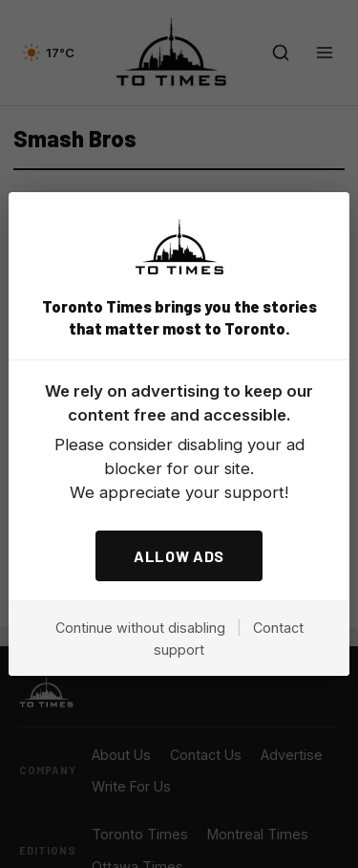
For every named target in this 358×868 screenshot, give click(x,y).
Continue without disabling (140, 628)
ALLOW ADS (179, 556)
